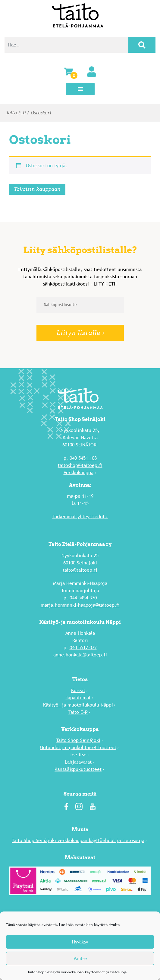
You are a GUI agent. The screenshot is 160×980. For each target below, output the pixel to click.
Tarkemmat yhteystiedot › (80, 517)
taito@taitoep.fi (80, 570)
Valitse (80, 958)
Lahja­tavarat (78, 762)
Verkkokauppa (78, 472)
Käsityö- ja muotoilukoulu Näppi (78, 705)
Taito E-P (16, 113)
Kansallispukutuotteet (78, 769)
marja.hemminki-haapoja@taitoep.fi (80, 605)
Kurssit (78, 690)
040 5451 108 (83, 458)
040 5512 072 (83, 648)
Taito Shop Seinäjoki (78, 740)
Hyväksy (80, 942)
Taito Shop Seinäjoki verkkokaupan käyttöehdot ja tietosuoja (77, 972)
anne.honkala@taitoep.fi (80, 655)
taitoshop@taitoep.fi (80, 465)
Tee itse (78, 755)
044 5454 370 (83, 598)
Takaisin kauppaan (37, 189)
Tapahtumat (78, 698)
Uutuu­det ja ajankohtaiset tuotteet (78, 747)
